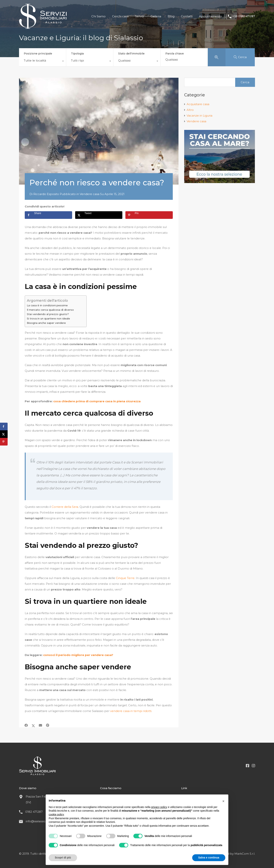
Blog (171, 16)
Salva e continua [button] (209, 858)
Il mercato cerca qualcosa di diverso (50, 310)
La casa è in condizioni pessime (47, 305)
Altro (190, 110)
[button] (223, 801)
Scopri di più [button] (63, 858)
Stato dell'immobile (131, 54)
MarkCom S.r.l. (245, 854)
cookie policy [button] (56, 814)
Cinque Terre (125, 578)
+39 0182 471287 (244, 16)
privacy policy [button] (159, 807)
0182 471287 (34, 812)
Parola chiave (175, 54)
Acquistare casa (198, 104)
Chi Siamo (98, 16)
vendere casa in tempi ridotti (131, 711)
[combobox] (43, 62)
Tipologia (77, 54)
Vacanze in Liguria (200, 116)
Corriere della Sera (65, 507)
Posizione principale (38, 54)
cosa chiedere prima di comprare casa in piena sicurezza (97, 401)
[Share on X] (99, 215)
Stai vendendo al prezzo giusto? (48, 314)
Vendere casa (90, 194)
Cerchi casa (120, 16)
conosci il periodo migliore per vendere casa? (78, 655)
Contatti (187, 16)
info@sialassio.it (37, 821)
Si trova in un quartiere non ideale (48, 318)
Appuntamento (210, 16)
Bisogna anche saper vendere (46, 323)
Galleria (156, 16)
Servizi (140, 16)
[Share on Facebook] (48, 215)
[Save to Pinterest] (149, 215)
